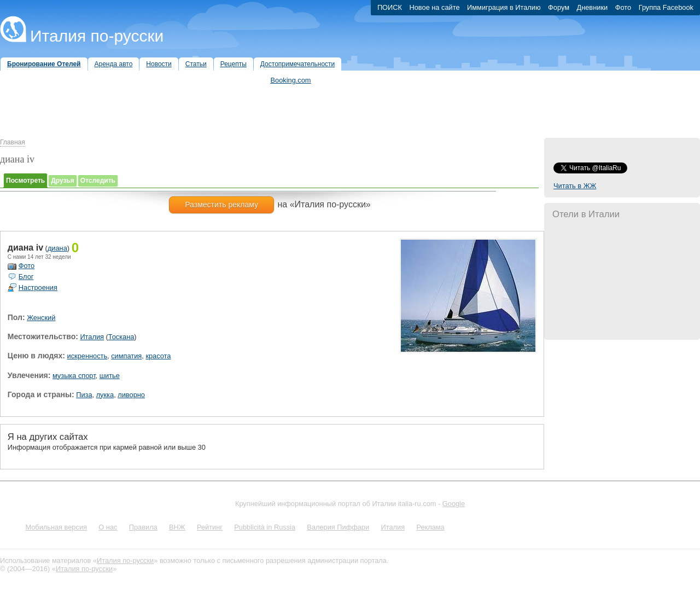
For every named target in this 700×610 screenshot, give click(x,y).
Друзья (63, 181)
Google (454, 504)
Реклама (430, 527)
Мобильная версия (56, 527)
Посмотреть (25, 181)
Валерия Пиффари (338, 527)
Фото (27, 266)
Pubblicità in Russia (265, 527)
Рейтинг (210, 527)
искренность (87, 356)
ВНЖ (177, 527)
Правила (143, 527)
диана (57, 248)
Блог (26, 277)
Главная (13, 142)
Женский (41, 318)
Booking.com (291, 80)
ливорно (131, 395)
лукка (105, 395)
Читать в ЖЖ (575, 186)
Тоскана (121, 337)
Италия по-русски (97, 36)
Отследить (98, 181)
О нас (108, 527)
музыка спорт (74, 376)
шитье (110, 376)
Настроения (38, 287)
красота (158, 356)
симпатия (126, 356)
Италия (92, 337)
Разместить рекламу (221, 205)
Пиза (84, 395)
